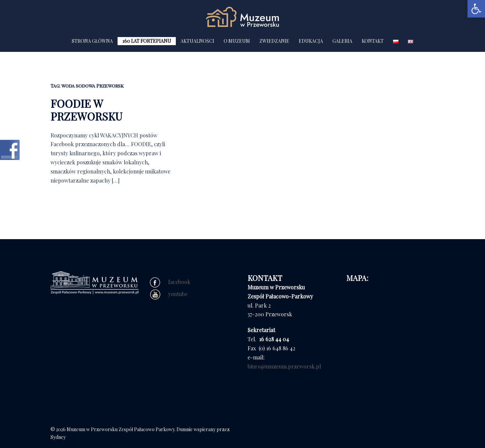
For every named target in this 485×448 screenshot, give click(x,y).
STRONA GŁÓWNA (92, 41)
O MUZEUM (237, 41)
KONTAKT (373, 41)
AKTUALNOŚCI (197, 41)
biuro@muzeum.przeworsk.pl (284, 366)
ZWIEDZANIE (274, 41)
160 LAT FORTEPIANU (147, 41)
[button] (476, 9)
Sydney (58, 437)
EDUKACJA (311, 41)
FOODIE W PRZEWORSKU (86, 110)
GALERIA (342, 41)
